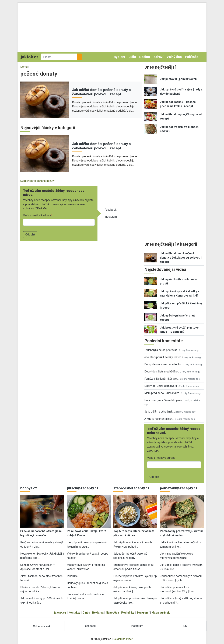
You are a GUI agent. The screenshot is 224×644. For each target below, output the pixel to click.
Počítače (192, 57)
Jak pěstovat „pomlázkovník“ (179, 79)
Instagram (111, 217)
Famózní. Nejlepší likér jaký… (162, 379)
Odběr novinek (42, 626)
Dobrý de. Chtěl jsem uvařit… (162, 386)
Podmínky (128, 613)
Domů (24, 67)
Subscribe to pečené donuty (37, 181)
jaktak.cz (60, 613)
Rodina (145, 57)
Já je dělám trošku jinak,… (160, 412)
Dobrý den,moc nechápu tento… (163, 364)
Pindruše (72, 576)
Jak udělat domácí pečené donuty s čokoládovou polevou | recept (101, 92)
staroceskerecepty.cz (131, 488)
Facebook (111, 210)
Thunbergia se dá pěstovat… (161, 350)
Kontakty (74, 613)
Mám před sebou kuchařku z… (162, 393)
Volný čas (174, 57)
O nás (86, 613)
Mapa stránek (161, 613)
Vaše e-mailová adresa (37, 215)
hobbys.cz (29, 488)
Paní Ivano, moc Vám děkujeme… (164, 400)
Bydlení (119, 57)
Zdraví (158, 57)
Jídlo (132, 57)
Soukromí (143, 613)
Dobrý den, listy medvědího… (162, 372)
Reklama (98, 613)
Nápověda (112, 613)
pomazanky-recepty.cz (179, 488)
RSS (184, 626)
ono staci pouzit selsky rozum (163, 357)
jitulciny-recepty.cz (83, 488)
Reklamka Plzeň (123, 639)
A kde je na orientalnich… (159, 419)
